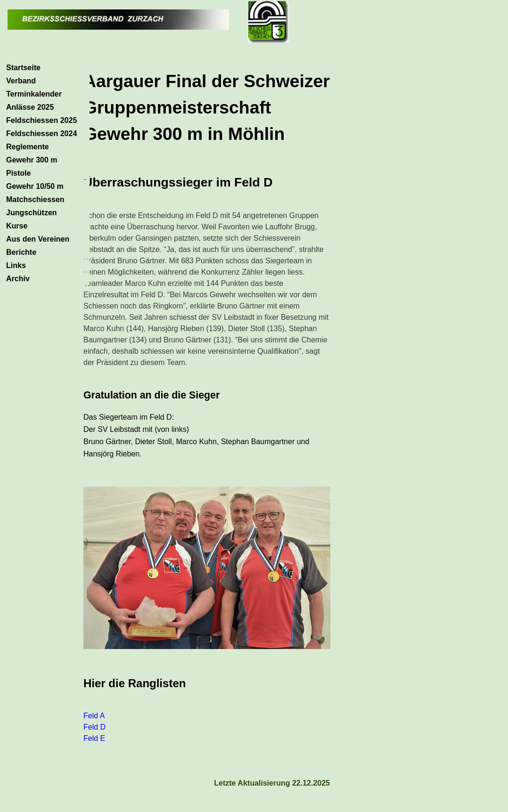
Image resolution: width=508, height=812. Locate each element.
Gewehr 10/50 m (35, 186)
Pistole (18, 173)
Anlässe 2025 (30, 107)
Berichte (21, 252)
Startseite (23, 68)
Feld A (94, 716)
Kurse (17, 226)
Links (16, 265)
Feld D (94, 727)
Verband (21, 81)
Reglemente (28, 147)
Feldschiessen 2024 (41, 134)
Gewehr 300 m (32, 160)
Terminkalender (34, 94)
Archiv (18, 279)
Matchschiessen (35, 199)
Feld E (94, 738)
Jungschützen (32, 213)
